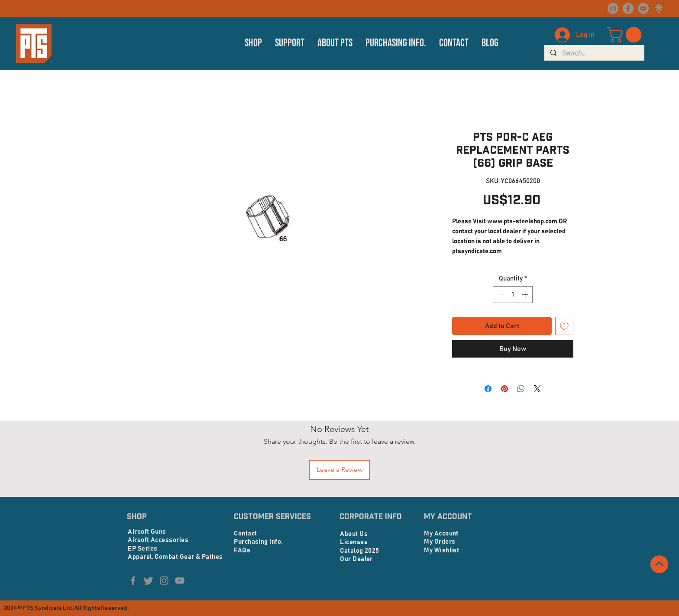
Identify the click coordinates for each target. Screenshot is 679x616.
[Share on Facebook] (488, 389)
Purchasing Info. (258, 542)
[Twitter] (149, 581)
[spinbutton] (513, 295)
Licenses (354, 542)
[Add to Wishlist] (564, 326)
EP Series (142, 549)
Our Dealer (356, 559)
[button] (253, 43)
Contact (245, 534)
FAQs (242, 550)
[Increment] (526, 295)
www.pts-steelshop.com (522, 221)
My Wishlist (441, 550)
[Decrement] (500, 295)
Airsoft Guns (147, 532)
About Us (354, 534)
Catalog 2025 (359, 551)
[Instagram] (613, 8)
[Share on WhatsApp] (521, 389)
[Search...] (594, 53)
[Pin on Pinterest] (504, 389)
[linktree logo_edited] (658, 8)
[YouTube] (643, 8)
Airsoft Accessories (158, 540)
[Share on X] (537, 389)
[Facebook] (628, 8)
